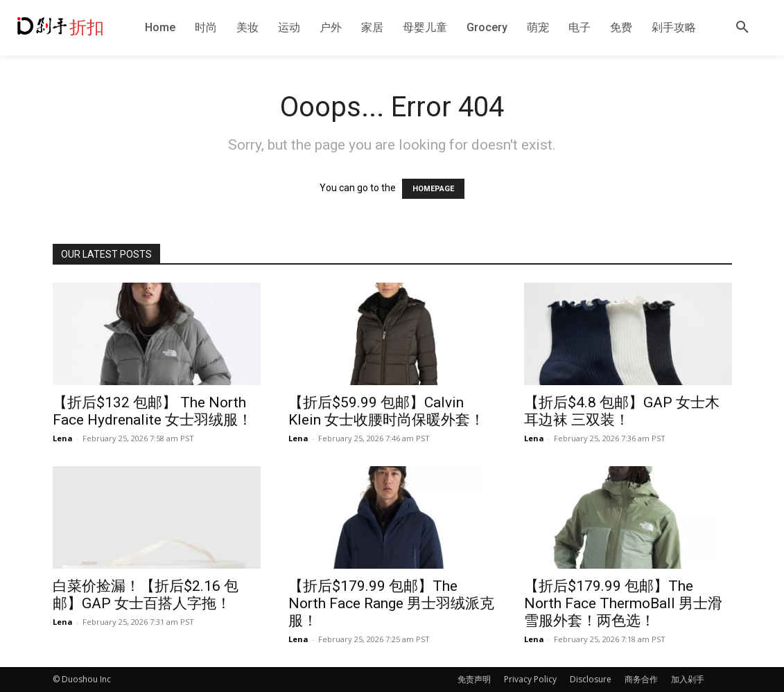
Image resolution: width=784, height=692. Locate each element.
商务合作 (641, 679)
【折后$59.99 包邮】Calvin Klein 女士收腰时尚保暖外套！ (386, 411)
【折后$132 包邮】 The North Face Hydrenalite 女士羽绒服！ (153, 411)
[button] (742, 28)
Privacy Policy (530, 679)
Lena (63, 438)
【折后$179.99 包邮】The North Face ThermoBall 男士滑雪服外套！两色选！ (623, 603)
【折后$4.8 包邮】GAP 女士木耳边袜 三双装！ (622, 411)
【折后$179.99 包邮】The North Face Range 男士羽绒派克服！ (391, 603)
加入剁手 (688, 679)
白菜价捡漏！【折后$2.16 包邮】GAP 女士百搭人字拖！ (146, 595)
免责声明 (474, 679)
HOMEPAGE (433, 189)
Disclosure (591, 679)
